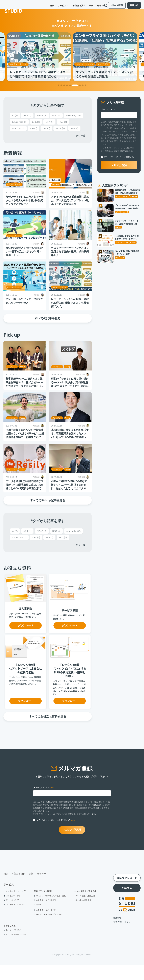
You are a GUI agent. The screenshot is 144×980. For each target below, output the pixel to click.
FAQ (16, 129)
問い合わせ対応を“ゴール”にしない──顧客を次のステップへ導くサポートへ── (24, 259)
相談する (132, 7)
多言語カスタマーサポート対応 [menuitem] (49, 929)
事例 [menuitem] (82, 7)
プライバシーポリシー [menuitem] (123, 937)
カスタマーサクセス (18, 64)
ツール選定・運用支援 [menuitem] (86, 910)
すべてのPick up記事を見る (48, 508)
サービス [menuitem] (54, 7)
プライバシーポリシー (112, 148)
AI (15, 116)
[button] (58, 85)
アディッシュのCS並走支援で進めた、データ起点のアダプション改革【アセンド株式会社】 (70, 207)
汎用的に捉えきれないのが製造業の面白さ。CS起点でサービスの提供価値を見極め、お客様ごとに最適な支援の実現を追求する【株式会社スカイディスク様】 (25, 444)
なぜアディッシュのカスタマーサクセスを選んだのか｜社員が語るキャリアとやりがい (25, 207)
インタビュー (12, 374)
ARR (28, 116)
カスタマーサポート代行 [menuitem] (46, 925)
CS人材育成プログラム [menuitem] (15, 919)
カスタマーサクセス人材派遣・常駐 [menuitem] (51, 910)
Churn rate (42, 122)
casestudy (20, 122)
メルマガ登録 (115, 7)
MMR (78, 129)
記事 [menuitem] (43, 7)
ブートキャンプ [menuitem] (12, 915)
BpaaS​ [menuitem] (39, 919)
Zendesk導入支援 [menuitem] (84, 915)
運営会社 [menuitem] (117, 932)
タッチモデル (103, 64)
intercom (33, 129)
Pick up (22, 374)
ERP (74, 122)
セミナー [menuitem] (92, 7)
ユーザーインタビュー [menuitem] (15, 945)
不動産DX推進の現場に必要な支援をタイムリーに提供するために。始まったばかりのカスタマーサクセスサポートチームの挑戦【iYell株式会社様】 (70, 496)
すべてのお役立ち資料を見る (48, 731)
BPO (59, 116)
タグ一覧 (81, 143)
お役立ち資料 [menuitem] (70, 7)
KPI (50, 129)
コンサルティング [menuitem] (13, 910)
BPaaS (44, 116)
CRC (60, 122)
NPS (16, 135)
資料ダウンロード (127, 892)
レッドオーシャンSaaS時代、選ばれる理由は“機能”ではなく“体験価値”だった (70, 310)
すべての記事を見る (48, 326)
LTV (63, 129)
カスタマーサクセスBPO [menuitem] (46, 915)
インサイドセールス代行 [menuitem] (16, 949)
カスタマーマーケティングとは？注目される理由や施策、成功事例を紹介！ (70, 259)
